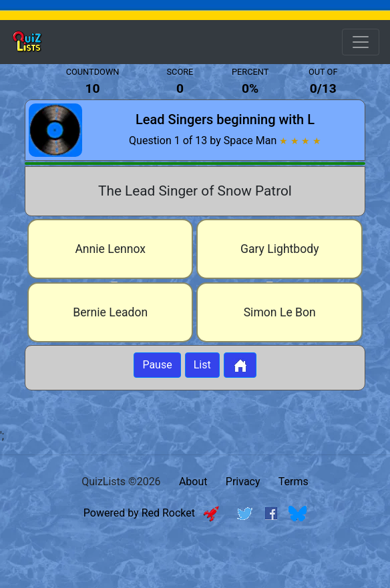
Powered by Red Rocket (151, 513)
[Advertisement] (195, 563)
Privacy (243, 482)
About (193, 482)
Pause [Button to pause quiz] (157, 365)
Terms (294, 482)
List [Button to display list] (202, 365)
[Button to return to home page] (240, 365)
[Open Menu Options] (361, 42)
